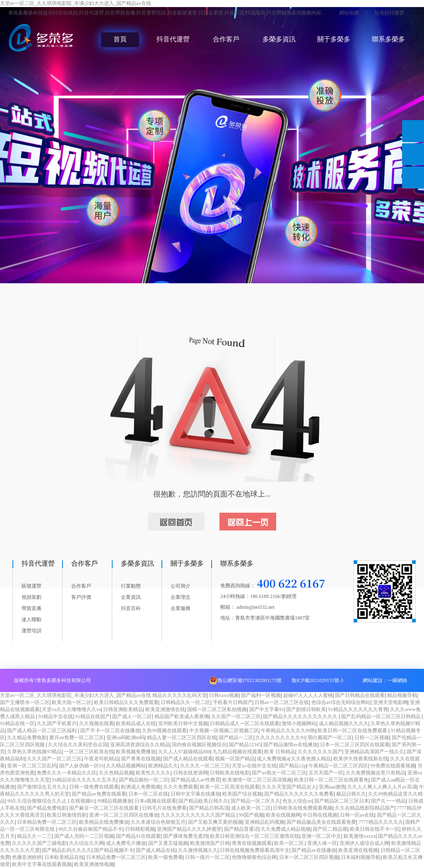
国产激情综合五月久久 (42, 787)
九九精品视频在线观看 (237, 752)
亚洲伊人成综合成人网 (364, 843)
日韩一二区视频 (372, 738)
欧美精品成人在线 (136, 723)
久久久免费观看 (181, 787)
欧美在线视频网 (283, 815)
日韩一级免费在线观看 (94, 787)
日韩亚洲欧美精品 (123, 709)
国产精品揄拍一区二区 (144, 780)
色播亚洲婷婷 (27, 857)
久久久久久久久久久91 (280, 738)
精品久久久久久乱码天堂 (180, 695)
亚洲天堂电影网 (390, 702)
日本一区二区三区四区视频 (309, 857)
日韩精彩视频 (140, 829)
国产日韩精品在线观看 (360, 695)
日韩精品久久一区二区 (185, 702)
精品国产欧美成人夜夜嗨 (182, 716)
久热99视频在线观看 (164, 731)
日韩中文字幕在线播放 (195, 794)
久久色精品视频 (116, 773)
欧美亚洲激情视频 (94, 864)
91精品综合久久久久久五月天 (84, 780)
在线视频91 (83, 801)
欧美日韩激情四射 (67, 815)
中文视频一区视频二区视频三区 (224, 731)
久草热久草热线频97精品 (34, 752)
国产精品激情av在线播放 (290, 745)
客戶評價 (81, 597)
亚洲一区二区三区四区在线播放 (124, 815)
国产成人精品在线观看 (188, 759)
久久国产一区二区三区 (236, 716)
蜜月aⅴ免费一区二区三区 (77, 738)
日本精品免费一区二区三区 (47, 822)
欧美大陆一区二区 (72, 702)
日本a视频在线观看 (155, 801)
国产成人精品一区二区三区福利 (42, 731)
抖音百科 (131, 608)
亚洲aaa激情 (332, 787)
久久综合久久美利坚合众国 (78, 745)
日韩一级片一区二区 (207, 857)
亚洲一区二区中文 (321, 836)
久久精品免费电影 (27, 738)
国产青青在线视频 (141, 759)
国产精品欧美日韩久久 (203, 801)
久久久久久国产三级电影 (39, 843)
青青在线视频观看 (252, 843)
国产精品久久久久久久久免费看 (299, 794)
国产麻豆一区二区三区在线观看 (105, 808)
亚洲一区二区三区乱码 (32, 766)
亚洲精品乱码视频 (265, 822)
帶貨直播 (31, 608)
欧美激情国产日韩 (210, 843)
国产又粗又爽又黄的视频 (215, 822)
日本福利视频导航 (361, 857)
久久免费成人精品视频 (286, 829)
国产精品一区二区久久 (255, 801)
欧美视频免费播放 (136, 752)
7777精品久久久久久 (381, 822)
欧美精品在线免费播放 (104, 822)
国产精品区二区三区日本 (342, 801)
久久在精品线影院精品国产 (365, 808)
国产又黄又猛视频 (168, 843)
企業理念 (181, 597)
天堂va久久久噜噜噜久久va (71, 709)
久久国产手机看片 (57, 723)
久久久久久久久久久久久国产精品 (199, 815)
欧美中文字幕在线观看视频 (42, 864)
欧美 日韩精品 (280, 752)
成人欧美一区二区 (251, 808)
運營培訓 (31, 631)
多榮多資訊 (279, 39)
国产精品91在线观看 (138, 836)
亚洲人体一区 (322, 843)
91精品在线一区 (17, 723)
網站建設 (373, 680)
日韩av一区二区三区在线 (282, 702)
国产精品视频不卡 (114, 850)
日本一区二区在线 (148, 794)
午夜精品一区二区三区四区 (338, 766)
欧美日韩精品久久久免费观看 (126, 702)
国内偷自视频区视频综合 (199, 745)
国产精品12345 (245, 745)
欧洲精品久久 (163, 766)
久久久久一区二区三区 (205, 766)
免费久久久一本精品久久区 (67, 773)
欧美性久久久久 (153, 773)
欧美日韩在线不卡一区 (375, 829)
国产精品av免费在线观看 (99, 794)
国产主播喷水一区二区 (25, 702)
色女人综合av (297, 801)
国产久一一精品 (388, 801)
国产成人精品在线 (156, 850)
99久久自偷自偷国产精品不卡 (90, 829)
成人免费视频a (273, 759)
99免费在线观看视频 (393, 766)
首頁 (120, 39)
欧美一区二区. (290, 843)
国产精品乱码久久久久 (67, 850)
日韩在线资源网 (190, 773)
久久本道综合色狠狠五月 (158, 822)
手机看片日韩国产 (233, 702)
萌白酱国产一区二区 (330, 738)
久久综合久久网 (87, 843)
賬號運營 (31, 586)
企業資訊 (131, 597)
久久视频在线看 (96, 723)
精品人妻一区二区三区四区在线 (182, 738)
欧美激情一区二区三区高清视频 (257, 780)
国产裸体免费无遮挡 (185, 836)
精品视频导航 (402, 695)
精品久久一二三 (34, 836)
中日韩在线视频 (320, 815)
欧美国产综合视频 (242, 794)
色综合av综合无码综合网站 (341, 702)
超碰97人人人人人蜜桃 (308, 695)
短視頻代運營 (389, 13)
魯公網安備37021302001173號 (250, 680)
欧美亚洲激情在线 (165, 709)
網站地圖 (349, 13)
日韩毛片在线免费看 (164, 808)
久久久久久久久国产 (320, 752)
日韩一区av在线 (357, 815)
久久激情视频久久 (198, 850)
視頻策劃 (31, 597)
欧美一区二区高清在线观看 (230, 787)
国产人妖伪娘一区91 (82, 766)
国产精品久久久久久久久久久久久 (301, 716)
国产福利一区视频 (261, 695)
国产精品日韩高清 (209, 808)
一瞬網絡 (397, 680)
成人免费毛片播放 (126, 843)
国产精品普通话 (241, 829)
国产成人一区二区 (132, 716)
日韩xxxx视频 (224, 695)
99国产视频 (251, 815)
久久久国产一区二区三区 (54, 759)
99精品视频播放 (115, 801)
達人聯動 (31, 620)
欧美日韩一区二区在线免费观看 (353, 731)
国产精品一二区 (236, 738)
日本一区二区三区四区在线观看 (355, 745)
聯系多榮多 (388, 39)
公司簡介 (181, 586)
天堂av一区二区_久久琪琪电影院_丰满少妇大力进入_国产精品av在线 (76, 3)
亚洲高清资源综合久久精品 (140, 745)
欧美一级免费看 (166, 857)
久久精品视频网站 (126, 766)
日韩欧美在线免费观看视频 (303, 808)
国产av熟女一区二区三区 (279, 773)
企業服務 (181, 608)
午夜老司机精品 (101, 759)
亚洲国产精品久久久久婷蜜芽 (189, 829)
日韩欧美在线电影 (230, 773)
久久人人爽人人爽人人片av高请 (382, 787)
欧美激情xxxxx (360, 836)
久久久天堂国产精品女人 (289, 787)
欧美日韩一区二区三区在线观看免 (331, 780)
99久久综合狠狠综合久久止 (37, 801)
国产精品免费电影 (47, 808)
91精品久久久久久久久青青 (358, 709)
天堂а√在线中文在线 (254, 766)
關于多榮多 (334, 39)
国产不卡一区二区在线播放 (110, 731)
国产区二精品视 (330, 829)
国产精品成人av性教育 (195, 780)
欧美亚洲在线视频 (358, 850)
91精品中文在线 (55, 716)
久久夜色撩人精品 (311, 759)
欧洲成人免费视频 (141, 787)
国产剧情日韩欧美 (306, 709)
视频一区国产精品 (235, 759)
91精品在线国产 (93, 716)
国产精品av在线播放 (314, 850)
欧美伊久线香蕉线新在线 (361, 759)
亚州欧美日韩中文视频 (183, 723)
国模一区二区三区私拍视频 (217, 709)
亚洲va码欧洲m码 (126, 738)
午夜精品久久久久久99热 (288, 731)
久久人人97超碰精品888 (184, 752)
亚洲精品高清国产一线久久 (374, 752)
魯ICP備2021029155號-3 (317, 680)
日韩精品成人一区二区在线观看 (245, 723)
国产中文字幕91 (267, 709)
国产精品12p (293, 766)
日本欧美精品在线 (64, 857)
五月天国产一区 (326, 773)
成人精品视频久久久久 (344, 723)
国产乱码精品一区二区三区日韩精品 (382, 716)
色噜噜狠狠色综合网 (254, 857)
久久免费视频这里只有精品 (376, 773)
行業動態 (131, 586)
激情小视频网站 (299, 723)
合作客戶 (226, 39)
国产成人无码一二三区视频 (84, 836)
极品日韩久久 (351, 794)
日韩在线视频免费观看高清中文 (255, 850)
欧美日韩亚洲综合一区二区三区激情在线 (255, 836)
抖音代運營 (173, 39)
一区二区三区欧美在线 (89, 752)
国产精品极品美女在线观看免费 (321, 822)
